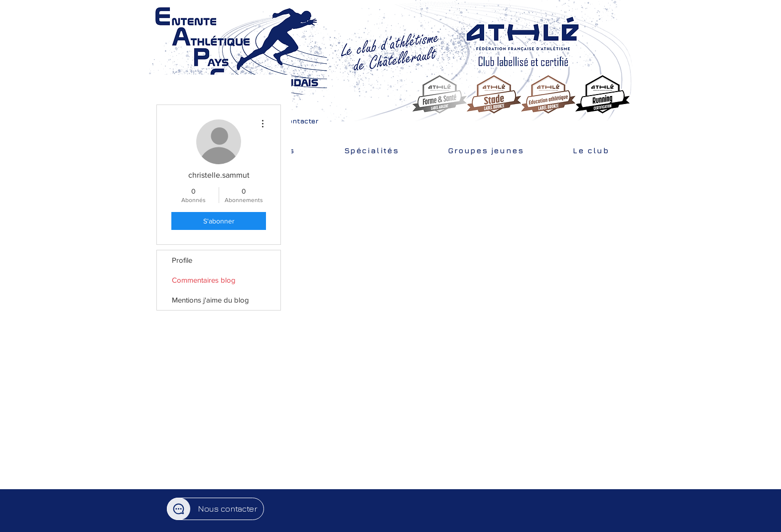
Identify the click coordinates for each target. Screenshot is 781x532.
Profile (182, 260)
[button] (292, 121)
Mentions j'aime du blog (210, 300)
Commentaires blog (204, 280)
